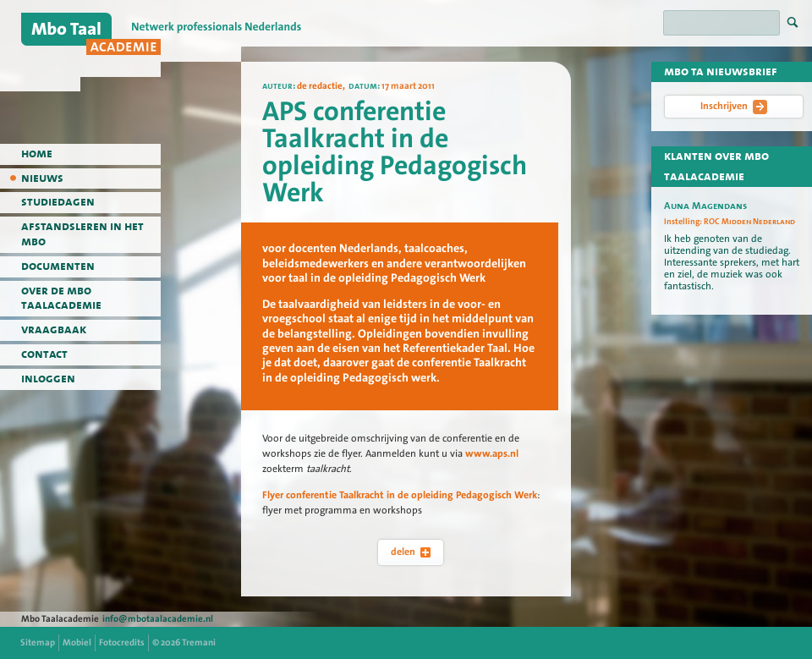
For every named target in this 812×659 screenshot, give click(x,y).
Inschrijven (734, 107)
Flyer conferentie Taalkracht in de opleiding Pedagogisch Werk (400, 495)
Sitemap (38, 643)
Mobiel (77, 643)
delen (411, 552)
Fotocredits (122, 643)
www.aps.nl (492, 453)
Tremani (199, 643)
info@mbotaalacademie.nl (158, 619)
